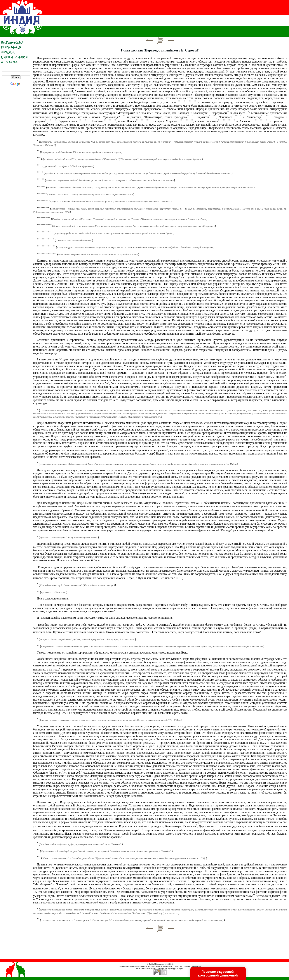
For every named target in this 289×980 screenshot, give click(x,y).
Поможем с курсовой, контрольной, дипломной (218, 974)
